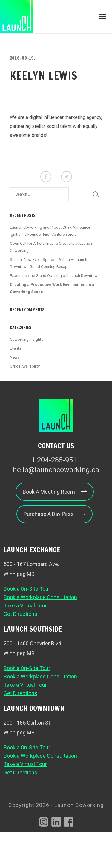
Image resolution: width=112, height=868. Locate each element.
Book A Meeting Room (55, 492)
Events (16, 348)
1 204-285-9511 (56, 460)
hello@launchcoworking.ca (56, 470)
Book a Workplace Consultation (40, 597)
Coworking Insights (27, 339)
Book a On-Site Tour (27, 589)
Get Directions (20, 614)
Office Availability (25, 366)
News (15, 357)
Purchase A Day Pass (55, 514)
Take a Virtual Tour (25, 606)
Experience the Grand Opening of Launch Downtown (55, 276)
